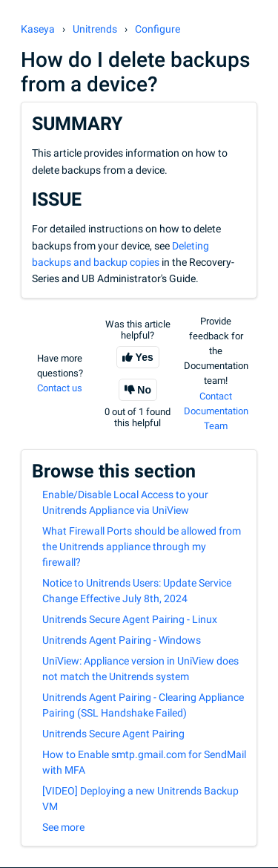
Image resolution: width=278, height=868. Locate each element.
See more (63, 827)
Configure (158, 29)
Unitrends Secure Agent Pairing (113, 734)
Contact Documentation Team (216, 411)
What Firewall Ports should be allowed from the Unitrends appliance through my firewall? (142, 546)
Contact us (60, 388)
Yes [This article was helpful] (145, 357)
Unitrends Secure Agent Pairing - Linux (130, 619)
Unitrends (95, 29)
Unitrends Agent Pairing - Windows (122, 640)
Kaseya (38, 29)
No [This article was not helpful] (144, 390)
